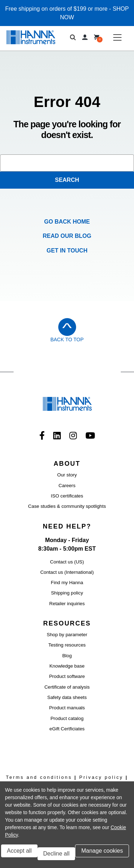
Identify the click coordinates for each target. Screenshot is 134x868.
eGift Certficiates (67, 729)
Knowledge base (67, 666)
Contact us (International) (67, 572)
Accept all (19, 851)
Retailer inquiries (67, 604)
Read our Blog (67, 236)
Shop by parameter (67, 635)
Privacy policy (101, 777)
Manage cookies (102, 851)
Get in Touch (67, 251)
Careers (67, 486)
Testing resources (67, 645)
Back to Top (67, 339)
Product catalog (67, 718)
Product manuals (67, 708)
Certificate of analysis (67, 687)
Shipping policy (67, 593)
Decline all (56, 854)
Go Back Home (67, 222)
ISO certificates (67, 496)
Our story (67, 475)
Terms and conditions (39, 777)
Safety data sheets (67, 697)
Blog (67, 656)
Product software (67, 676)
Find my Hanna (67, 583)
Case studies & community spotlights (67, 506)
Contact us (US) (67, 562)
